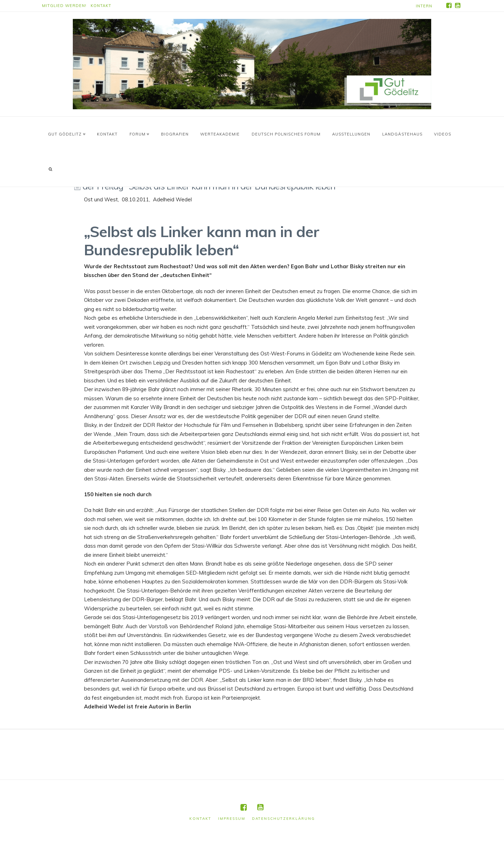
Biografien (175, 134)
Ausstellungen (351, 134)
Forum (139, 133)
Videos (443, 134)
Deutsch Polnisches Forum (286, 134)
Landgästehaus (402, 134)
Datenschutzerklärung (283, 819)
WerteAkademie (220, 134)
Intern (424, 6)
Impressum (232, 819)
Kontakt (101, 6)
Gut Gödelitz (66, 133)
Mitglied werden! (64, 6)
